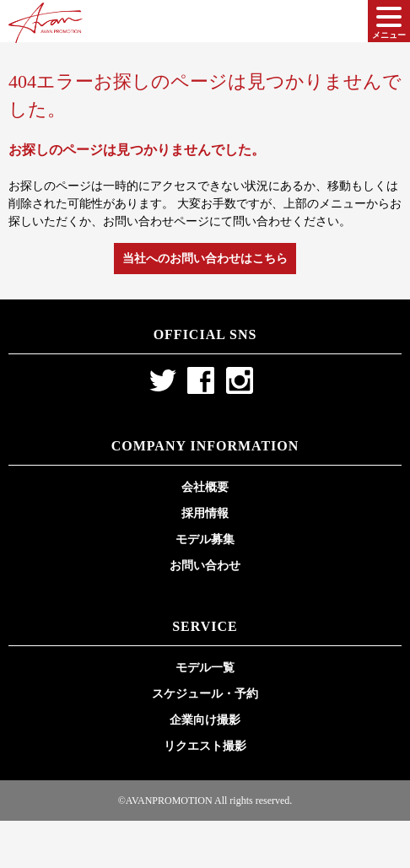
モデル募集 (205, 539)
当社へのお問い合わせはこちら (205, 259)
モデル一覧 (205, 668)
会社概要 (205, 487)
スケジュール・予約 (205, 694)
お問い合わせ (205, 566)
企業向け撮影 (205, 720)
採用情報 (205, 513)
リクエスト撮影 (205, 746)
